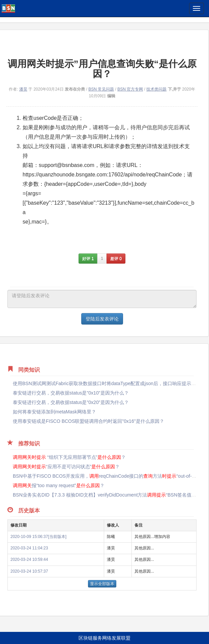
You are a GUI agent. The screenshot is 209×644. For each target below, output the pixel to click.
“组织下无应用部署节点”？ (69, 457)
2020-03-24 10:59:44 (29, 560)
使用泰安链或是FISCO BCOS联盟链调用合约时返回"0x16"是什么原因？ (88, 421)
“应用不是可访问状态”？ (66, 467)
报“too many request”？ (59, 485)
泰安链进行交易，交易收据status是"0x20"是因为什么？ (71, 402)
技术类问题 (156, 89)
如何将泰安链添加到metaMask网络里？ (54, 412)
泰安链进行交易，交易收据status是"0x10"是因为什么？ (71, 393)
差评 (116, 259)
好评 (88, 259)
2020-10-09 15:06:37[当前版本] (38, 537)
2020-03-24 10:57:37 (29, 571)
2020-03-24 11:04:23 (29, 548)
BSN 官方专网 (130, 89)
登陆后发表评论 (102, 319)
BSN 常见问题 (101, 89)
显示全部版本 (102, 584)
